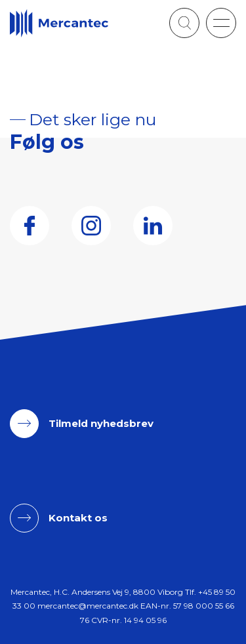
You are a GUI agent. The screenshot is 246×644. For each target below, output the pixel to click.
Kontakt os (78, 518)
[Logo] (59, 23)
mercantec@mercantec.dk (88, 606)
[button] (221, 23)
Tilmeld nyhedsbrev (101, 423)
